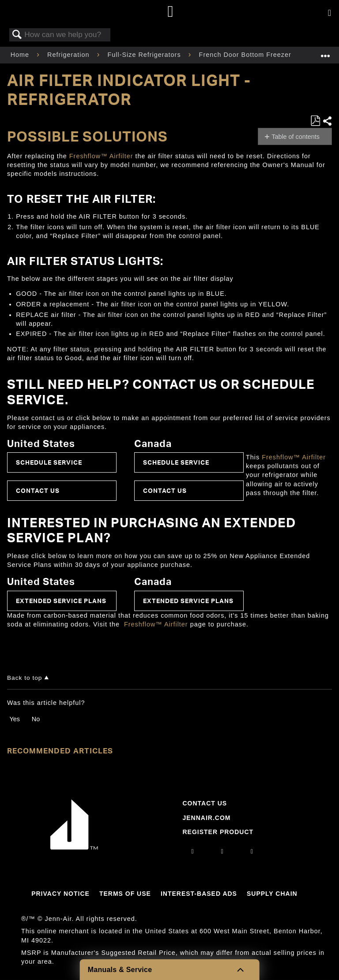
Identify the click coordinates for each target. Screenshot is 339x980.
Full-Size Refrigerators (145, 55)
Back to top (24, 678)
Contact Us (38, 490)
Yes (14, 719)
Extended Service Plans (61, 601)
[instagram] (193, 851)
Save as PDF (315, 121)
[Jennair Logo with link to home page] (74, 847)
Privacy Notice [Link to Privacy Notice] (60, 894)
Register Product (218, 832)
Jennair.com (206, 818)
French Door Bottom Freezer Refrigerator (267, 55)
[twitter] (252, 851)
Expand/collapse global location (325, 52)
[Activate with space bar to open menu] (330, 13)
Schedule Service (49, 462)
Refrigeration (69, 55)
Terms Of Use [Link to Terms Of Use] (125, 894)
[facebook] (222, 851)
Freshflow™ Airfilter (101, 156)
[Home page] (171, 12)
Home (21, 55)
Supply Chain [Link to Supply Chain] (272, 894)
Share (327, 121)
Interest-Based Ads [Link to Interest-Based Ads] (199, 894)
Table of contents (296, 137)
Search (17, 35)
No (36, 719)
